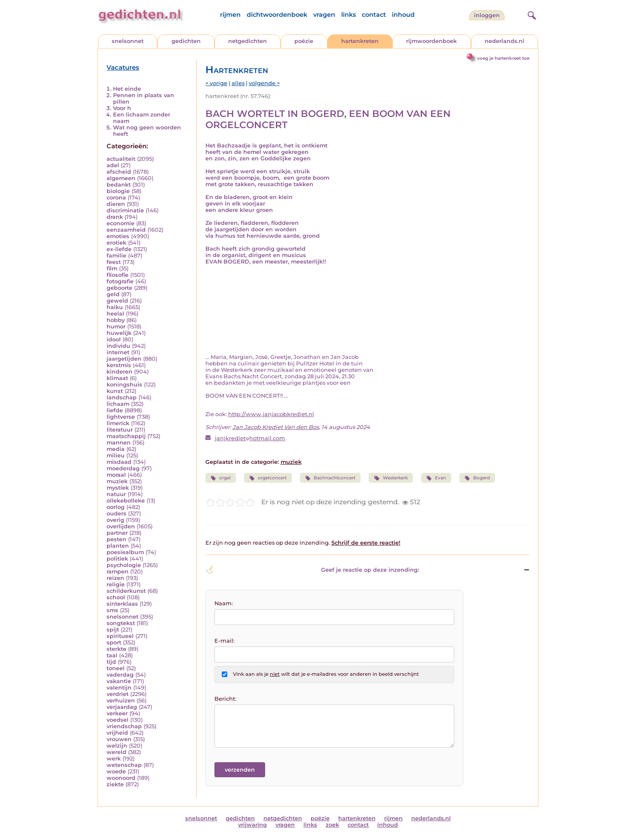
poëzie (304, 41)
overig (115, 520)
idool (114, 339)
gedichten (186, 41)
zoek (332, 825)
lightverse (121, 417)
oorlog (116, 507)
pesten (116, 539)
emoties (118, 236)
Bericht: (225, 699)
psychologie (124, 565)
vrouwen (119, 739)
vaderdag (120, 675)
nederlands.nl (505, 41)
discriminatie (125, 210)
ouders (116, 514)
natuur (116, 494)
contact (374, 15)
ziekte (115, 784)
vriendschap (124, 726)
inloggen (487, 15)
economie (121, 223)
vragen (324, 15)
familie (116, 256)
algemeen (121, 178)
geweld (117, 301)
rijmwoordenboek (431, 41)
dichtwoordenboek (277, 15)
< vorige (216, 83)
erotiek (116, 243)
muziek (117, 481)
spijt (113, 630)
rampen (118, 572)
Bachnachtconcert (330, 478)
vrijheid (117, 733)
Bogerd (477, 478)
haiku (115, 307)
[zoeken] (531, 14)
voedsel (118, 720)
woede (116, 771)
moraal (116, 475)
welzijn (117, 746)
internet (118, 352)
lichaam (118, 404)
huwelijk (119, 333)
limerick (118, 423)
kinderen (119, 372)
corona (116, 198)
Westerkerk (391, 478)
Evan (436, 478)
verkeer (117, 713)
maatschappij (126, 436)
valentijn (119, 688)
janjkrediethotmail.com (250, 438)
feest (114, 262)
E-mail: (225, 641)
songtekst (121, 623)
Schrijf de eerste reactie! (366, 543)
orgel (221, 478)
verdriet (118, 694)
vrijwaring (252, 825)
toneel (116, 668)
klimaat (117, 378)
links (349, 15)
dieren (116, 204)
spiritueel (120, 636)
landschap (122, 397)
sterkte (116, 649)
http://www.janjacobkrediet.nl (271, 414)
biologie (118, 191)
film (112, 268)
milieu (116, 455)
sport (114, 642)
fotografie (120, 281)
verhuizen (121, 701)
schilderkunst (126, 591)
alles (238, 83)
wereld (116, 752)
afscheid (119, 172)
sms (112, 610)
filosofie (118, 275)
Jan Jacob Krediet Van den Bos (276, 427)
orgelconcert (268, 478)
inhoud (403, 15)
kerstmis (119, 365)
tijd (111, 662)
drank (115, 217)
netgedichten (248, 41)
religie (116, 584)
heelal (115, 314)
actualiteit (121, 159)
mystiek (118, 488)
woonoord (121, 778)
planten (118, 546)
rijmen (230, 15)
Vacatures (123, 67)
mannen (119, 443)
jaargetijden (124, 359)
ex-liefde (119, 249)
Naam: (224, 603)
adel (113, 165)
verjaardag (122, 707)
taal (112, 655)
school (116, 597)
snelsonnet (128, 41)
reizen (115, 578)
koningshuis (124, 385)
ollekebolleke (126, 501)
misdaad (119, 462)
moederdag (123, 468)
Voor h (122, 108)
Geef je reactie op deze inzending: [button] (312, 570)
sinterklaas (122, 604)
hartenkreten (360, 41)
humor (116, 326)
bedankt (119, 185)
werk (114, 759)
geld (113, 294)
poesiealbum (125, 552)
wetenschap (124, 765)
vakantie (119, 681)
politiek (117, 559)
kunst (115, 391)
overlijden (121, 526)
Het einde (127, 89)
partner (117, 533)
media (116, 449)
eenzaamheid (126, 230)
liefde (115, 410)
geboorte (119, 288)
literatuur (120, 430)
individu (118, 346)
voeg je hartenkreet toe (503, 58)
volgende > (264, 83)
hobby (116, 320)
